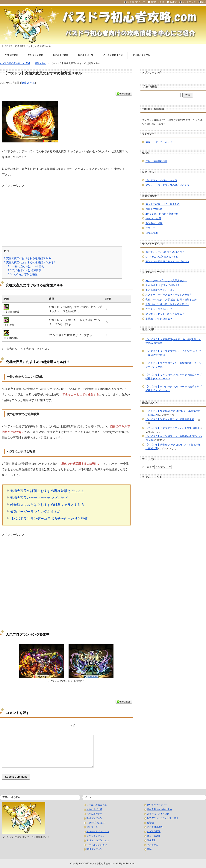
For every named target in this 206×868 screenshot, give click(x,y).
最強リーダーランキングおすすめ (35, 512)
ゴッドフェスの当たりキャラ (161, 180)
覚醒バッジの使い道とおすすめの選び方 (167, 304)
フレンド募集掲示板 (156, 161)
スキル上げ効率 (60, 55)
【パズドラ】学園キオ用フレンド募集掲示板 (170, 419)
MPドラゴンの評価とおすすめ (162, 257)
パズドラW (153, 845)
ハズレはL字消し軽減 (23, 274)
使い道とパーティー (157, 805)
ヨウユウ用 (152, 233)
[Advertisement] (66, 214)
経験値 (150, 823)
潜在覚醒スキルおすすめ (159, 809)
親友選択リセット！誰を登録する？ (165, 314)
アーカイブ (148, 467)
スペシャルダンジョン (98, 840)
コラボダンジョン (96, 823)
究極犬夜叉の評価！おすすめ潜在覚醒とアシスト (47, 491)
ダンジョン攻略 (35, 55)
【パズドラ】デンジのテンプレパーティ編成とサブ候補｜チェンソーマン (174, 388)
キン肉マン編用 (154, 223)
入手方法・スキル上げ (158, 814)
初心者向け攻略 (155, 827)
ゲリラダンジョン (96, 836)
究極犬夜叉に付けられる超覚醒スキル (27, 258)
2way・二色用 (153, 218)
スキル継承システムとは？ (160, 290)
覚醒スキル (28, 83)
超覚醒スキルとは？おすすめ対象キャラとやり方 (47, 505)
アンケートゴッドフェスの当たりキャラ (167, 185)
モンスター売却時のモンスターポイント (167, 261)
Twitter (173, 2)
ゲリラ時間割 (11, 55)
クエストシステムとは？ (159, 309)
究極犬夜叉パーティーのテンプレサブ (39, 498)
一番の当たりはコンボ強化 (26, 266)
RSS (204, 2)
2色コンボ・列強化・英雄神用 (162, 214)
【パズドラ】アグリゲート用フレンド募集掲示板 (172, 428)
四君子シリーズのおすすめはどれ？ (165, 252)
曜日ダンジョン (94, 849)
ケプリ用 (150, 228)
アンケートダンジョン (98, 831)
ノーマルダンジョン (97, 845)
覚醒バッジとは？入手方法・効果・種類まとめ (171, 300)
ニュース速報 (154, 836)
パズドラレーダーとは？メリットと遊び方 (169, 295)
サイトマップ (189, 2)
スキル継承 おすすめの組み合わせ (164, 285)
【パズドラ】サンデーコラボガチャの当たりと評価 (49, 519)
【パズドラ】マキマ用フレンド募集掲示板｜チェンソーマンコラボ (174, 365)
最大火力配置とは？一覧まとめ (163, 204)
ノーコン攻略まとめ (113, 55)
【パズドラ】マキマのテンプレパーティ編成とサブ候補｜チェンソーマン (174, 377)
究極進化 (152, 840)
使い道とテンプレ (141, 55)
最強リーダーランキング (159, 142)
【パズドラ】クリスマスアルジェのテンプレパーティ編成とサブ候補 (174, 353)
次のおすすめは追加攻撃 (25, 270)
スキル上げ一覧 (86, 55)
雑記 (149, 849)
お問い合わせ (157, 2)
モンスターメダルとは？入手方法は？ (166, 280)
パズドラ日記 (154, 831)
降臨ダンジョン (94, 818)
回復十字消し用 (154, 209)
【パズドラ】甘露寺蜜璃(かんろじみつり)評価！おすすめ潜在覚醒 (173, 341)
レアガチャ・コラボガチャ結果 (163, 818)
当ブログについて (136, 2)
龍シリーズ (92, 827)
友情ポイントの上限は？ (159, 319)
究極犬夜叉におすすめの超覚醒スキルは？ (30, 262)
